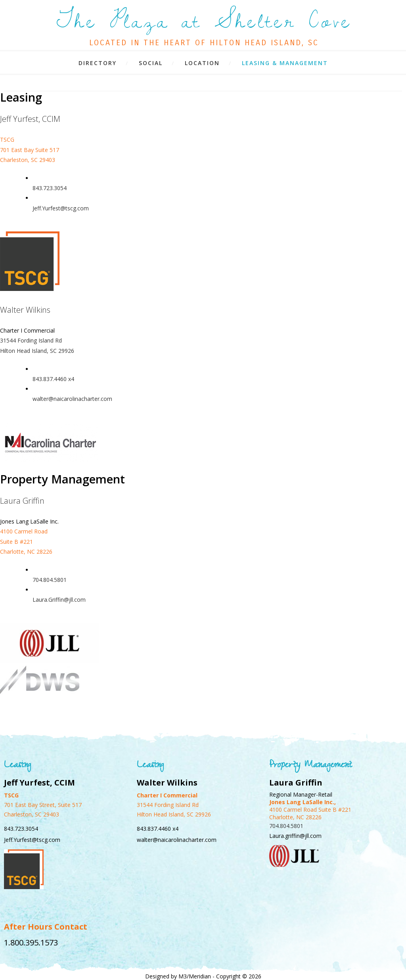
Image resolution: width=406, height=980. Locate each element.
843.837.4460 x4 (53, 379)
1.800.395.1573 (31, 942)
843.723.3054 (50, 188)
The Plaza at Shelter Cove (204, 22)
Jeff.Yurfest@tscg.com (61, 208)
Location (202, 63)
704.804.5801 (50, 580)
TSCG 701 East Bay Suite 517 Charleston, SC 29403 (30, 149)
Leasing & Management (285, 63)
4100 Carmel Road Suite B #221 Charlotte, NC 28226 (26, 541)
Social (151, 63)
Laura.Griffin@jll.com (59, 600)
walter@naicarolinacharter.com (72, 399)
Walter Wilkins (25, 310)
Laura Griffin (22, 501)
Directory (98, 63)
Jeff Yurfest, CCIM (30, 119)
